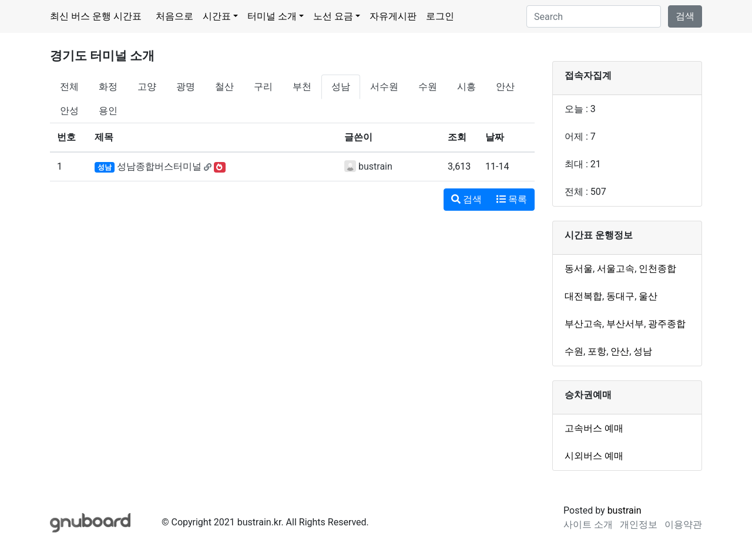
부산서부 (625, 324)
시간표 (217, 16)
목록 (512, 199)
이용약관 (683, 524)
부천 (302, 87)
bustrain (375, 166)
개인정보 (639, 524)
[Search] (594, 16)
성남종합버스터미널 (159, 166)
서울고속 (616, 269)
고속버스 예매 (594, 428)
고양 (147, 87)
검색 (685, 16)
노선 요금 (333, 16)
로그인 (440, 16)
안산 (505, 87)
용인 (108, 111)
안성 (69, 111)
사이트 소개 (588, 524)
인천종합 (657, 269)
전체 (69, 87)
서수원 (384, 87)
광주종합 (667, 324)
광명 (186, 87)
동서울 (579, 269)
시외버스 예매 (594, 456)
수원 (428, 87)
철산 (224, 87)
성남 (341, 87)
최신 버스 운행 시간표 (96, 16)
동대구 (620, 296)
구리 (263, 87)
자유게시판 (393, 16)
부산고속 (583, 324)
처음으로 (174, 16)
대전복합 (583, 296)
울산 (648, 296)
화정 (108, 87)
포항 (597, 351)
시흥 (466, 87)
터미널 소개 (272, 16)
